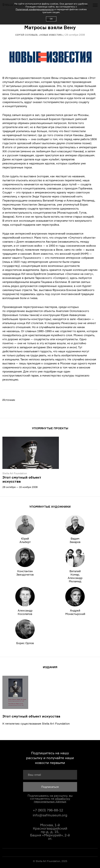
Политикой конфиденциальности (35, 9)
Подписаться (50, 787)
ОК (51, 19)
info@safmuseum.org (50, 815)
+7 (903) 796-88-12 (48, 810)
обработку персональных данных (52, 800)
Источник (9, 400)
